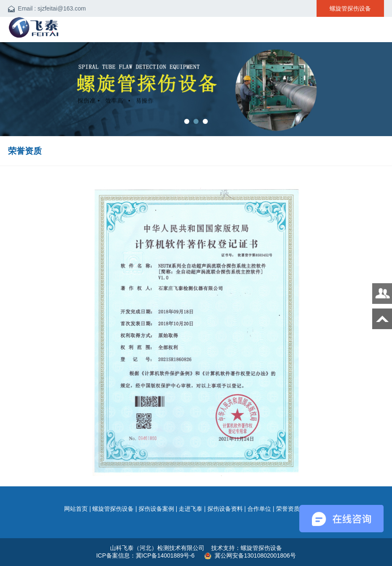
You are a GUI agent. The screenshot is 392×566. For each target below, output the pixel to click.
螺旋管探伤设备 (113, 509)
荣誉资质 (288, 509)
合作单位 (259, 509)
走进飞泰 (191, 509)
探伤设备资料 (225, 509)
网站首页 (76, 509)
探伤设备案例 (156, 509)
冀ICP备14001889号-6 (166, 555)
